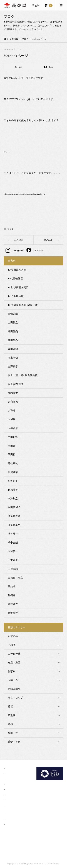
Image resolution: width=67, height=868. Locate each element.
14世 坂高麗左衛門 (18, 287)
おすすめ (13, 636)
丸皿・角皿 (14, 662)
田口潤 (12, 587)
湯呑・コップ (15, 698)
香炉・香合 (14, 742)
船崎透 (12, 595)
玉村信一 (13, 551)
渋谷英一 (13, 534)
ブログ (19, 50)
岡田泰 (12, 446)
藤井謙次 (13, 604)
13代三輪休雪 (15, 279)
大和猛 (12, 419)
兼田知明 (13, 349)
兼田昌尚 (13, 340)
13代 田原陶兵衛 (17, 270)
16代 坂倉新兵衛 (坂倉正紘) (23, 305)
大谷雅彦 (13, 428)
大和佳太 (13, 393)
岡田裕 (12, 455)
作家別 (12, 671)
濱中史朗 (13, 543)
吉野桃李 (13, 367)
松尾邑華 (13, 472)
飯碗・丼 (13, 733)
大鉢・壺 (13, 680)
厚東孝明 (13, 358)
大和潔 (12, 411)
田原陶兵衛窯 (15, 578)
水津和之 (13, 499)
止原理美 (13, 490)
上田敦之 (13, 323)
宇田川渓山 (14, 437)
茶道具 (12, 715)
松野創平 (13, 481)
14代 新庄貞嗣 (16, 296)
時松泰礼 (13, 463)
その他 (12, 645)
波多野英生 (14, 525)
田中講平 (13, 560)
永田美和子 (14, 507)
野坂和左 (13, 613)
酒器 (10, 724)
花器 (10, 707)
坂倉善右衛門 (15, 384)
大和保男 (13, 402)
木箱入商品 (14, 689)
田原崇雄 (13, 569)
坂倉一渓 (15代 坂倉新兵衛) (23, 375)
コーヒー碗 (14, 654)
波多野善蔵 (14, 516)
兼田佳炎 (13, 331)
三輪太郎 (13, 314)
